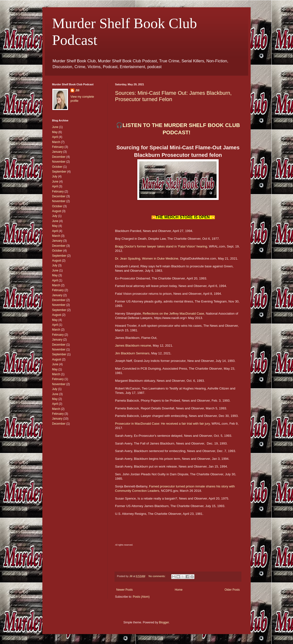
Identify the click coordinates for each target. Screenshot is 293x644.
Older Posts (232, 590)
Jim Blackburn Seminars (132, 353)
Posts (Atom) (141, 597)
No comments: (158, 576)
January (57, 152)
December (59, 157)
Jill (77, 90)
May (55, 132)
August (57, 211)
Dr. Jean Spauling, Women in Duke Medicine (147, 258)
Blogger (164, 622)
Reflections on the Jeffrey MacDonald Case (173, 314)
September (59, 172)
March (56, 142)
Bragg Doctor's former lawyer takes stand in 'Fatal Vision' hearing (161, 246)
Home (179, 590)
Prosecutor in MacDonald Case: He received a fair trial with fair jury (162, 424)
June (55, 127)
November (59, 162)
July (55, 176)
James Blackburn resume (133, 346)
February (58, 147)
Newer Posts (124, 590)
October (57, 167)
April (55, 137)
